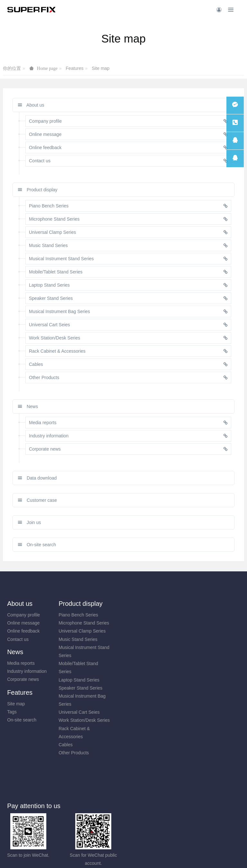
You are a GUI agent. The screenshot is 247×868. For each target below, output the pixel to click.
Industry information (147, 623)
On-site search (37, 545)
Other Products (83, 753)
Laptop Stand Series (88, 680)
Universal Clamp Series (91, 631)
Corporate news (144, 631)
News (28, 406)
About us (31, 105)
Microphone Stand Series (93, 623)
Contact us (18, 639)
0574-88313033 (155, 780)
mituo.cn (162, 854)
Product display (38, 190)
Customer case (37, 500)
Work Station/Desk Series (93, 720)
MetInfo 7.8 (113, 854)
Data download (37, 478)
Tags (193, 623)
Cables (75, 745)
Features (74, 68)
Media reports (142, 615)
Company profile (23, 615)
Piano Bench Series (87, 615)
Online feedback (23, 631)
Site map (101, 68)
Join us (29, 522)
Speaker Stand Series (89, 688)
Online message (23, 623)
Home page (47, 68)
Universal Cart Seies (88, 712)
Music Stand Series (87, 639)
